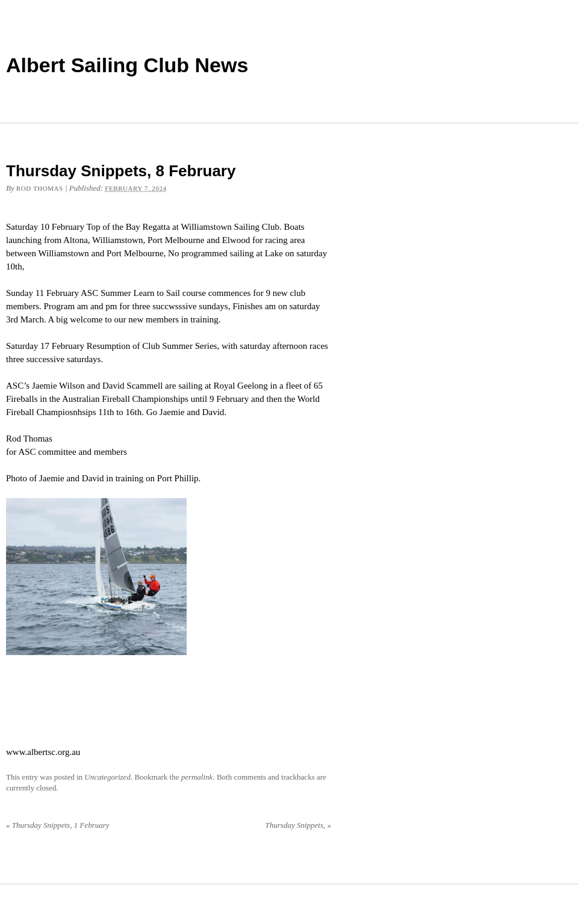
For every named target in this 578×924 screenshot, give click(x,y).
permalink (197, 777)
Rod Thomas (40, 188)
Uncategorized (107, 777)
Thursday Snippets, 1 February (58, 825)
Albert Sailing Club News (127, 65)
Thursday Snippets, (298, 825)
